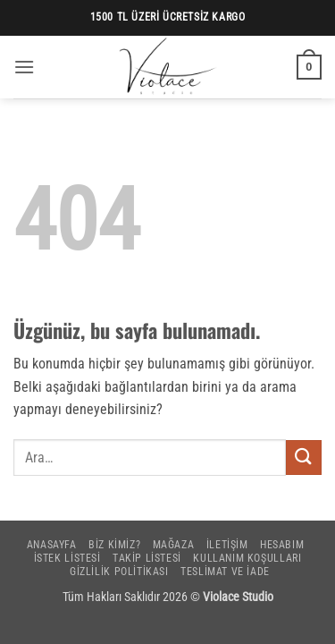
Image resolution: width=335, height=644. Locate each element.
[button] (24, 67)
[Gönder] (304, 458)
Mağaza (174, 545)
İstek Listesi (67, 558)
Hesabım (282, 545)
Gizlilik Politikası (119, 572)
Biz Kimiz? (114, 545)
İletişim (227, 545)
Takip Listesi (147, 558)
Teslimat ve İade (225, 572)
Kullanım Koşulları (247, 558)
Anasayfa (52, 545)
